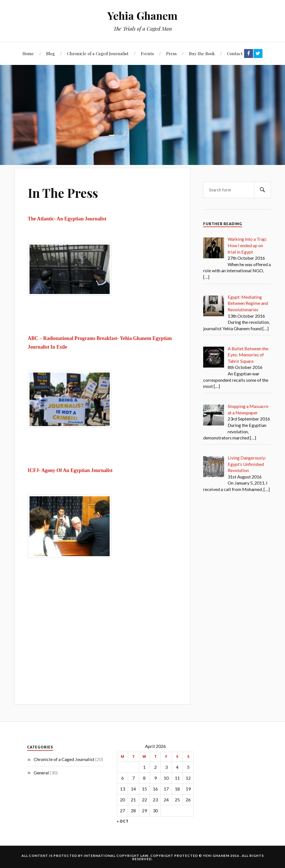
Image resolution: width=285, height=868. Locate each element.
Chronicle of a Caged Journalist (98, 53)
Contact (235, 53)
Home (28, 53)
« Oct (123, 821)
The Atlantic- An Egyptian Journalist (67, 219)
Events (147, 53)
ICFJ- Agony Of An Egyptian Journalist (70, 470)
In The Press (63, 193)
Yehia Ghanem (142, 15)
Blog (51, 53)
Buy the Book (202, 53)
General (41, 773)
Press (171, 53)
